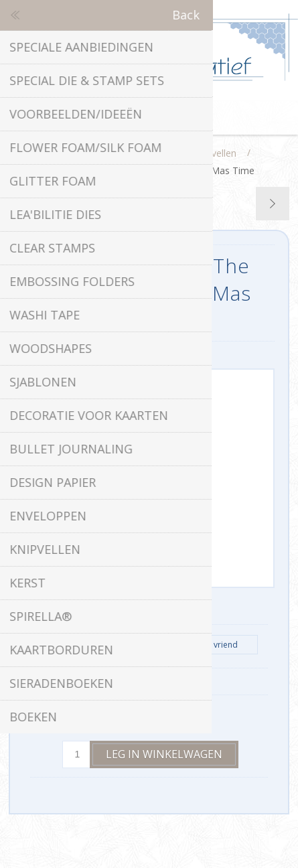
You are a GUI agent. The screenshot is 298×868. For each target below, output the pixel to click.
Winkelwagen (166, 118)
